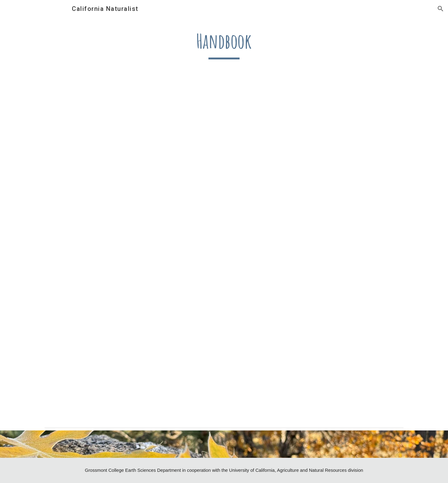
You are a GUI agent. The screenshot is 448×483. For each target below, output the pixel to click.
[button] (441, 9)
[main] (224, 44)
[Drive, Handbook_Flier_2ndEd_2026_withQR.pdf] (224, 253)
